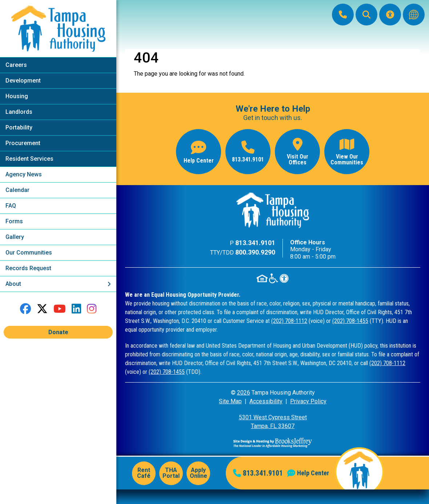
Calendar (17, 190)
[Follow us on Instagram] (92, 309)
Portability (19, 127)
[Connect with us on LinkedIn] (76, 309)
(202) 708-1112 (289, 321)
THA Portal (171, 473)
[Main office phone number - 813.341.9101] (248, 152)
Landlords (19, 112)
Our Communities (29, 253)
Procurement (23, 143)
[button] (366, 15)
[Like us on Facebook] (25, 309)
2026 (244, 393)
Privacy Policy (308, 401)
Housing (17, 96)
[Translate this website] (414, 15)
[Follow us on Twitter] (42, 309)
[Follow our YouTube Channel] (60, 309)
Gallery (15, 237)
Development (23, 81)
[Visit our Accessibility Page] (390, 15)
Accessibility (266, 401)
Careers (16, 65)
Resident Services (29, 159)
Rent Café (144, 473)
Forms (14, 221)
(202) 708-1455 (350, 321)
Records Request (28, 268)
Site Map (230, 401)
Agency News (24, 174)
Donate (58, 332)
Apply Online (199, 473)
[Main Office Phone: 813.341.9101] (343, 15)
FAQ (11, 206)
